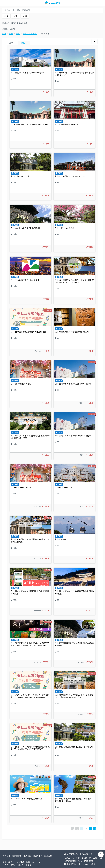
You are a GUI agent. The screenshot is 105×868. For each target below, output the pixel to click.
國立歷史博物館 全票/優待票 (74, 125)
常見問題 (7, 856)
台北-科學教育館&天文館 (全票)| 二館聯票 (31, 332)
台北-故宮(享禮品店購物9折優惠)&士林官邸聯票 (74, 747)
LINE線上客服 (70, 864)
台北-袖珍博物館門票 (74, 488)
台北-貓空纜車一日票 (74, 540)
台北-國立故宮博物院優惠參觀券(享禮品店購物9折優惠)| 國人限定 (31, 436)
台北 (18, 34)
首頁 (4, 34)
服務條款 (27, 856)
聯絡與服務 (38, 856)
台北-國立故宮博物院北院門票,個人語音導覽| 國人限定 (31, 591)
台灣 (11, 34)
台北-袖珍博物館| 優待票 (31, 488)
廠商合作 (48, 856)
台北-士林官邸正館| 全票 (31, 177)
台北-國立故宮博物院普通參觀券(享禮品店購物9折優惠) (74, 591)
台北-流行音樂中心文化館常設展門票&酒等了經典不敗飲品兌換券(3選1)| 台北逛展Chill (31, 643)
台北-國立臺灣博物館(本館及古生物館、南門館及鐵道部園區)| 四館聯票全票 (74, 280)
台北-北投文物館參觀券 (74, 228)
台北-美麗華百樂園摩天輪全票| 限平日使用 (74, 384)
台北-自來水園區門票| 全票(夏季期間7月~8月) (31, 125)
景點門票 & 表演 (30, 34)
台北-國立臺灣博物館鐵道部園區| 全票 (74, 177)
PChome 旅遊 (52, 3)
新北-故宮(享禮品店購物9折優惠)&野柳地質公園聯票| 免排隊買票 (74, 799)
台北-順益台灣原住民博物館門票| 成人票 (74, 332)
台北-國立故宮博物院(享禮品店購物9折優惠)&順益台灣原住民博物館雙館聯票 (74, 695)
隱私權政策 (17, 856)
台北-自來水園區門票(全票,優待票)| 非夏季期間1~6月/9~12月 (74, 73)
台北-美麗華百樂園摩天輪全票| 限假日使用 (74, 436)
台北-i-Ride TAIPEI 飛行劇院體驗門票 (31, 799)
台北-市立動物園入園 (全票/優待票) (31, 228)
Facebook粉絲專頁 (87, 864)
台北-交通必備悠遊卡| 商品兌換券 (31, 280)
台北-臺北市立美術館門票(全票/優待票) (31, 73)
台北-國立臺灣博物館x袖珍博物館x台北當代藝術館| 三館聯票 (31, 540)
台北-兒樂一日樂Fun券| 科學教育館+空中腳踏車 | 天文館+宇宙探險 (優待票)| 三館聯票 (31, 695)
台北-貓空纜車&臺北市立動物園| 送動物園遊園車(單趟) (74, 643)
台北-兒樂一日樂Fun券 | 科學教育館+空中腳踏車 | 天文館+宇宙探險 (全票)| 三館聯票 (31, 747)
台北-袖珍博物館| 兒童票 (31, 384)
